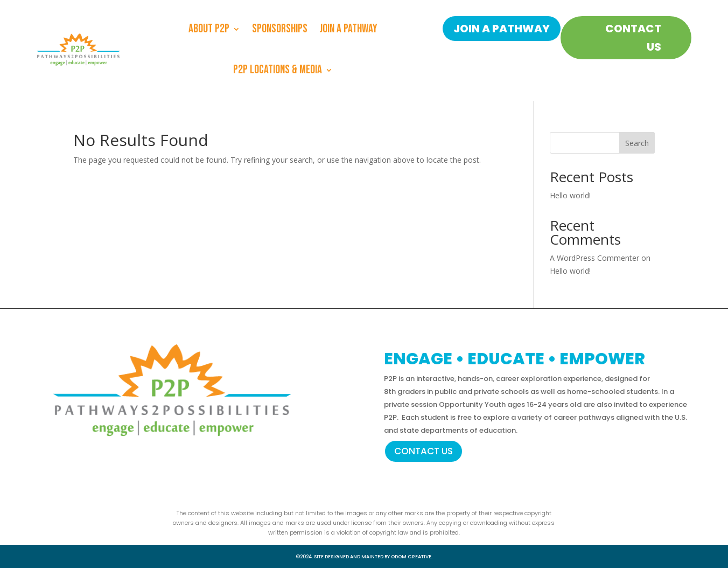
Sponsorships (280, 29)
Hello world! (570, 195)
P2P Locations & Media (278, 70)
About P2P (209, 29)
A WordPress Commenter (594, 258)
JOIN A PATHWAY (502, 29)
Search (637, 143)
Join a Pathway (348, 29)
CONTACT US (633, 38)
